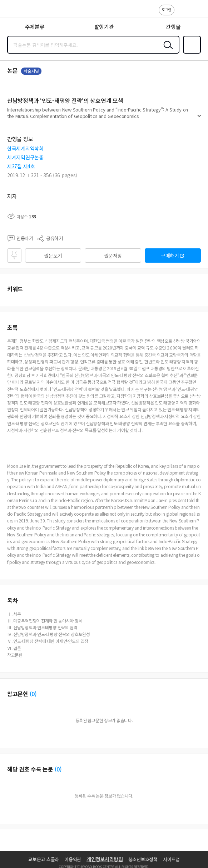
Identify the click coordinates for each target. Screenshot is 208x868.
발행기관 (104, 27)
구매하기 (170, 256)
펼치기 (199, 119)
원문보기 (53, 256)
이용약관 (73, 859)
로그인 (167, 9)
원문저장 (113, 256)
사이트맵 (171, 859)
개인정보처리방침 (105, 859)
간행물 (173, 27)
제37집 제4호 (21, 166)
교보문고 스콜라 (44, 859)
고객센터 (182, 14)
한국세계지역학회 (25, 148)
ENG (197, 14)
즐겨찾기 (190, 53)
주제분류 (35, 27)
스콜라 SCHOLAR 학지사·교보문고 (22, 11)
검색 (167, 50)
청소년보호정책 (143, 859)
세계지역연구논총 (25, 157)
